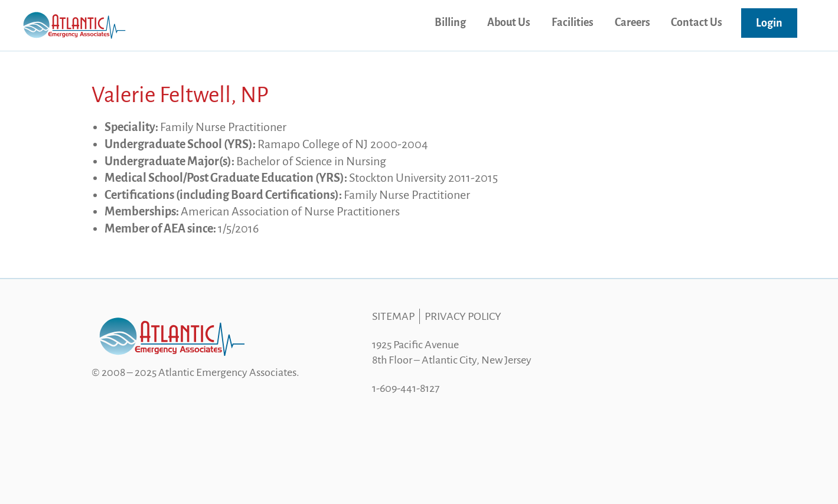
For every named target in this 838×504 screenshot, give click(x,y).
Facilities (573, 22)
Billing (450, 22)
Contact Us (697, 22)
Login (769, 23)
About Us (509, 22)
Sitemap (393, 316)
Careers (632, 22)
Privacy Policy (463, 316)
